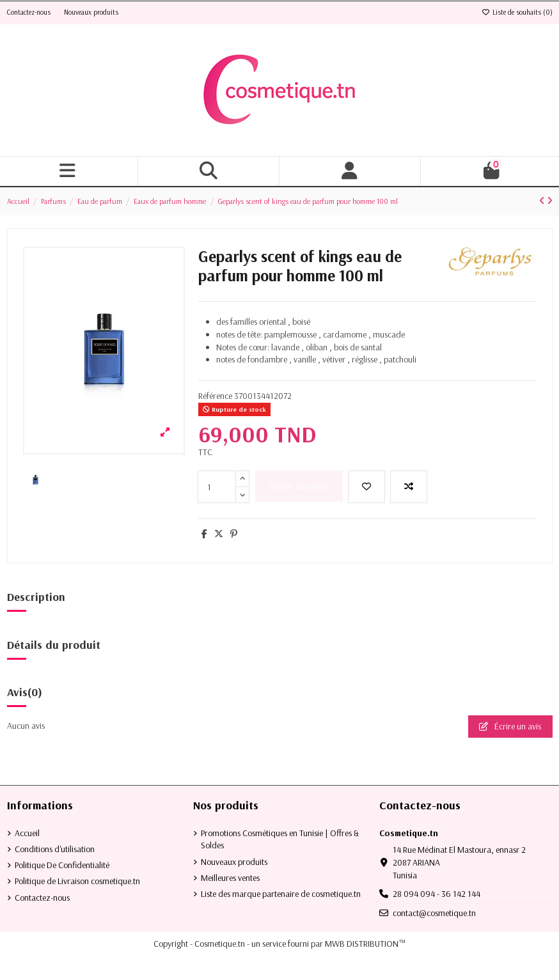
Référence (215, 396)
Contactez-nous (30, 12)
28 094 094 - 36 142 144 (437, 894)
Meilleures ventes (230, 878)
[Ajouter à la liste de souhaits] (366, 487)
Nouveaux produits (91, 12)
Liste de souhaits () (517, 12)
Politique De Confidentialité (62, 865)
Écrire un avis (510, 726)
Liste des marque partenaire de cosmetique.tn (281, 894)
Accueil (27, 833)
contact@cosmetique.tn (434, 913)
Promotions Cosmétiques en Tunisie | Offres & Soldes (280, 839)
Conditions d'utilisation (55, 849)
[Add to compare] (409, 487)
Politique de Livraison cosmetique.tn (77, 881)
